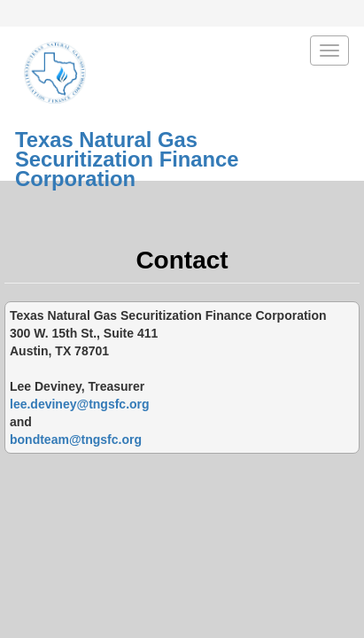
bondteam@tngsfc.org (76, 440)
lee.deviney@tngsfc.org (80, 404)
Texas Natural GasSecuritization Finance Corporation (127, 144)
